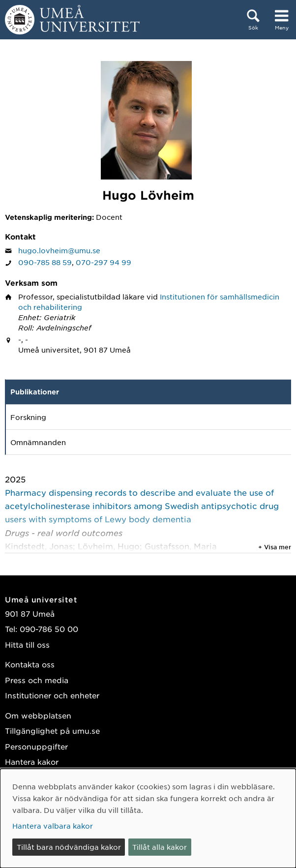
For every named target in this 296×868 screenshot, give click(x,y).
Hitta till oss (27, 644)
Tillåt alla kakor (160, 847)
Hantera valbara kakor (53, 826)
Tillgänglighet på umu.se (52, 731)
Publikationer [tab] (35, 392)
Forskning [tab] (28, 417)
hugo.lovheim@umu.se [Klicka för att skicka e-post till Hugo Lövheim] (59, 250)
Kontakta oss (30, 664)
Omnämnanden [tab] (38, 442)
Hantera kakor (32, 762)
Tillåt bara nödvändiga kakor (69, 847)
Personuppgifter (36, 746)
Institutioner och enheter (52, 695)
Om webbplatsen (38, 715)
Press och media (37, 680)
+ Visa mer (275, 547)
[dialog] (148, 818)
